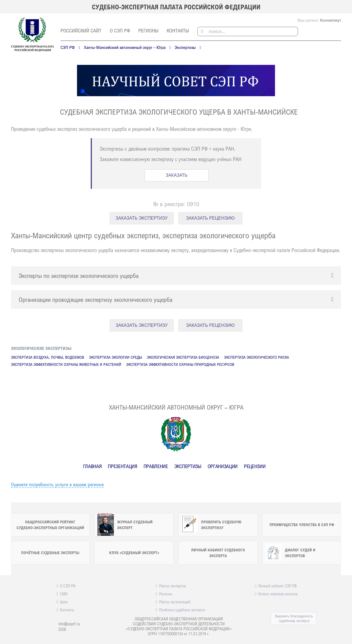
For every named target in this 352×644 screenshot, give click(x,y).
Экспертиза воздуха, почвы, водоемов (48, 357)
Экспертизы (185, 47)
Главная (92, 466)
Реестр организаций (175, 602)
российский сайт (81, 31)
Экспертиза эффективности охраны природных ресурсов (180, 364)
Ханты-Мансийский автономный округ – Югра (125, 47)
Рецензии (255, 466)
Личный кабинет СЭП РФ (277, 586)
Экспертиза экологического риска (257, 357)
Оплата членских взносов (278, 594)
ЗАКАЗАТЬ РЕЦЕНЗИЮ (211, 218)
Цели (64, 602)
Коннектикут (331, 20)
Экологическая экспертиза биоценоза (183, 357)
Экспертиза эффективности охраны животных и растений (66, 364)
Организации (223, 466)
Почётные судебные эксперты (182, 610)
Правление (156, 466)
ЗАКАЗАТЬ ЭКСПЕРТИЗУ (141, 218)
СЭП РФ (68, 47)
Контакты (178, 31)
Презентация (122, 466)
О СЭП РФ (120, 31)
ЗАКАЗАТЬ (177, 175)
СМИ (64, 594)
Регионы (148, 31)
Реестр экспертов (173, 586)
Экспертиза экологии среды (116, 357)
